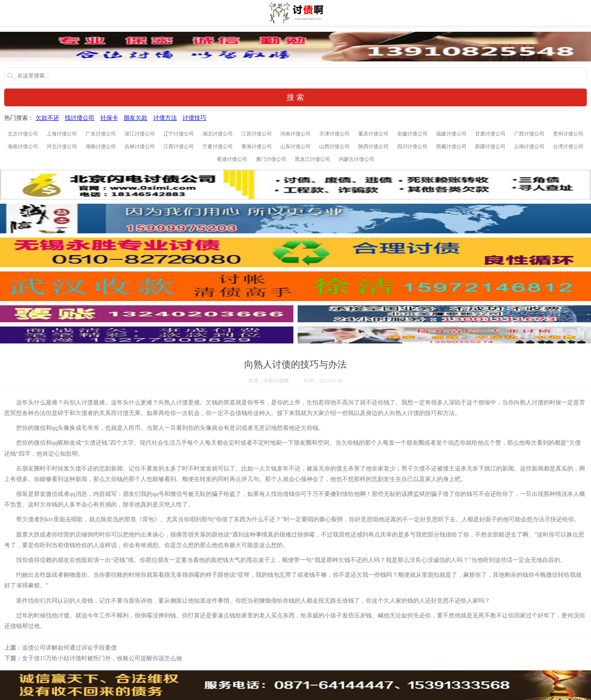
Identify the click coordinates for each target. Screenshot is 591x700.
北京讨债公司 (23, 134)
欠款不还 (47, 118)
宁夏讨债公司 (218, 147)
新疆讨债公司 (490, 147)
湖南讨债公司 (101, 147)
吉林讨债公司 (140, 147)
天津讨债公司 (334, 134)
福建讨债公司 (451, 134)
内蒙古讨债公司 (356, 159)
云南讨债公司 (529, 147)
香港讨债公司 (232, 159)
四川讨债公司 (412, 147)
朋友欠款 (135, 118)
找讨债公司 (80, 118)
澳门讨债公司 (271, 159)
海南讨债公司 (23, 147)
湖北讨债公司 (218, 134)
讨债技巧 (194, 118)
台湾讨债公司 (568, 147)
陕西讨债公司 (373, 147)
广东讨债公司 (101, 134)
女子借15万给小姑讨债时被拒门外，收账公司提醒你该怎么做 (102, 658)
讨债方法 (165, 118)
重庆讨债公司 (373, 134)
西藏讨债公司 (451, 147)
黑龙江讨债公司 (312, 159)
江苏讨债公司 (257, 134)
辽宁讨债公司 (179, 134)
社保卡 (109, 118)
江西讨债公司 (179, 147)
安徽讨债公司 (412, 134)
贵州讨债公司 (568, 134)
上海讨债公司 (62, 134)
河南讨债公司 (295, 134)
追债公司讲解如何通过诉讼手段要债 (69, 648)
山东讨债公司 (295, 147)
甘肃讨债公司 (490, 134)
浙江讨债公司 (140, 134)
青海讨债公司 (257, 147)
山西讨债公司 (334, 147)
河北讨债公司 (62, 147)
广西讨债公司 (529, 134)
